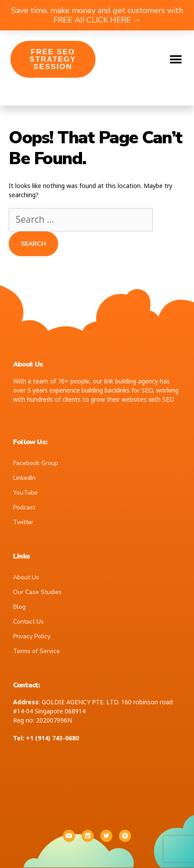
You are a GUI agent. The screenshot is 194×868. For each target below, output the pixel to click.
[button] (176, 59)
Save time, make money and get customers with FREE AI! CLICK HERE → (97, 15)
